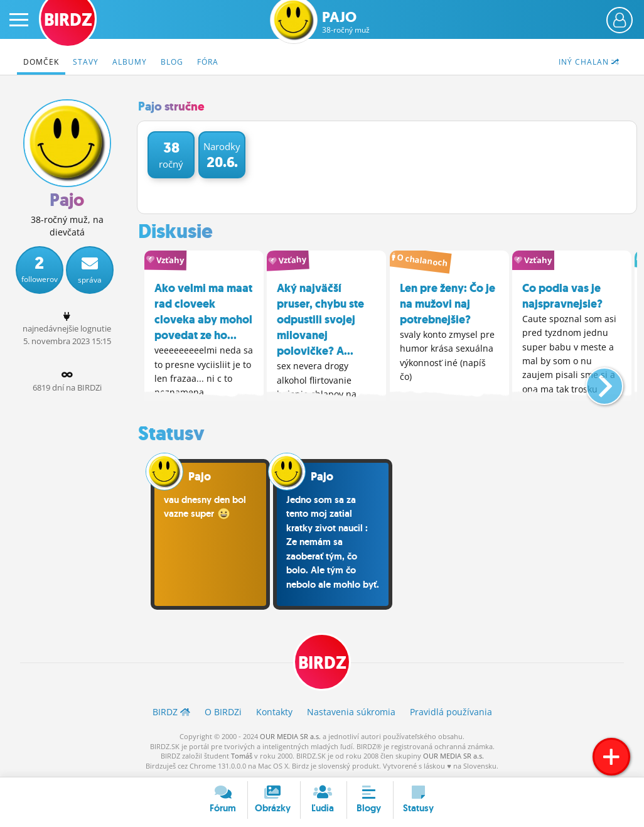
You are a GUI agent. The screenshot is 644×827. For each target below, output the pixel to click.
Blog (172, 62)
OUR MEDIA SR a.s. (290, 736)
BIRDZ (322, 663)
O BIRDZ (223, 712)
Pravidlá (451, 712)
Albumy (130, 62)
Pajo (346, 22)
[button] (594, 381)
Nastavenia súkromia (351, 712)
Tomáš (242, 756)
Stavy (86, 62)
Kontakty (274, 712)
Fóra (208, 62)
